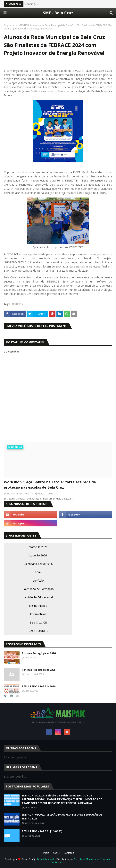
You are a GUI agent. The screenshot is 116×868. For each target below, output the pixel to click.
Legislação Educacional (38, 597)
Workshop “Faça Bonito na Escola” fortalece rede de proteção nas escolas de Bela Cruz (50, 485)
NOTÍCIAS (25, 25)
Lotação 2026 (38, 555)
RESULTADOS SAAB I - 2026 (39, 686)
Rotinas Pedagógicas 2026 (39, 653)
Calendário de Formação (38, 589)
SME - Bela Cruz (58, 13)
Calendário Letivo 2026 (38, 564)
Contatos (69, 853)
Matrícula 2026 (38, 547)
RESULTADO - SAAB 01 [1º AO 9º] (42, 831)
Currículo (38, 581)
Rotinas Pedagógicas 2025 (39, 670)
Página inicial (11, 25)
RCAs (38, 572)
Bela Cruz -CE (38, 622)
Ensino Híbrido (38, 606)
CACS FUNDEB (38, 631)
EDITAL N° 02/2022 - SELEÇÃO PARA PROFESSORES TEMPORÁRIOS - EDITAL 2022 (63, 817)
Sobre (56, 853)
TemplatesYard (45, 859)
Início (46, 853)
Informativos (38, 614)
